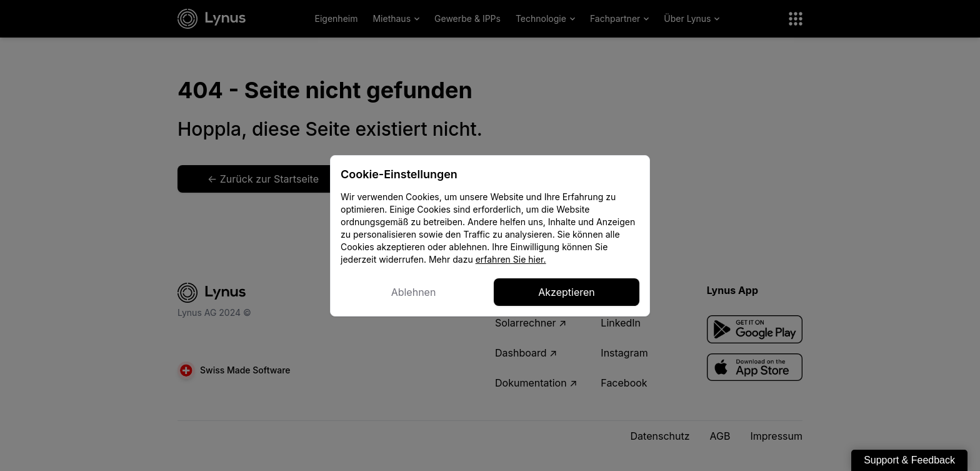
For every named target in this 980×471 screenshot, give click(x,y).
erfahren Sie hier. (511, 259)
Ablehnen (414, 292)
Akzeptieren (567, 292)
